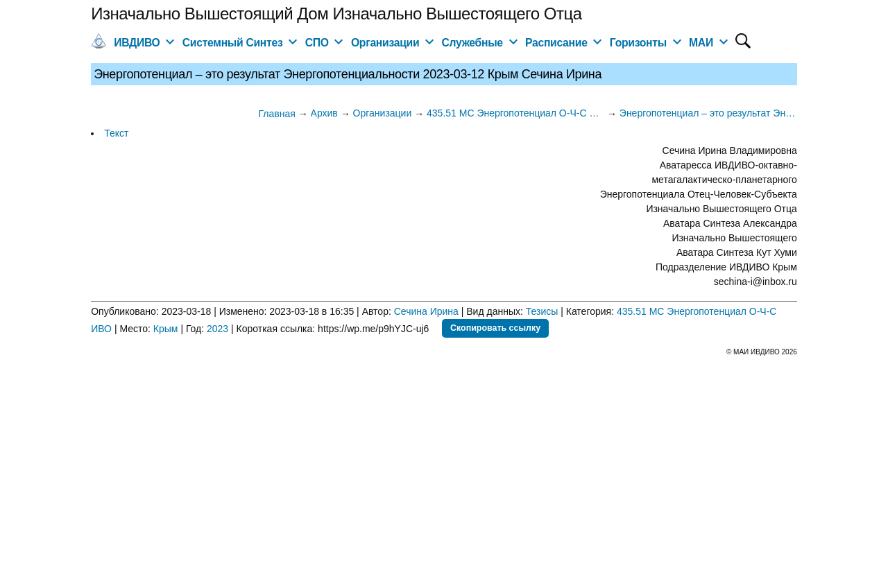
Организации (385, 43)
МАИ (701, 43)
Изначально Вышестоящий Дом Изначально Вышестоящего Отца (336, 14)
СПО (317, 43)
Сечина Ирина (426, 311)
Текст (116, 133)
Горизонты (638, 43)
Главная (276, 114)
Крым (166, 329)
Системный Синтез (233, 43)
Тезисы (542, 311)
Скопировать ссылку (495, 328)
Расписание (556, 43)
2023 (217, 329)
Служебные (472, 43)
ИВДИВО (137, 43)
